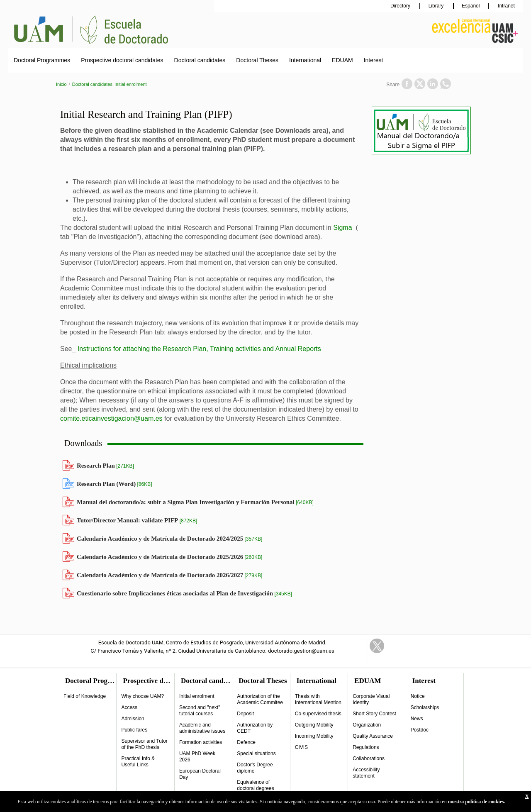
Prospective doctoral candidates (122, 60)
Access (129, 707)
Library (437, 6)
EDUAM (342, 60)
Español (471, 6)
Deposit (245, 714)
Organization (367, 725)
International (305, 60)
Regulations (366, 747)
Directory (401, 6)
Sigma (342, 228)
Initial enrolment (131, 84)
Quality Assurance (373, 736)
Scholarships (425, 707)
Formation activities (201, 742)
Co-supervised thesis (318, 714)
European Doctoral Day (200, 774)
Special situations (256, 753)
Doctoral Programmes (42, 60)
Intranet (506, 6)
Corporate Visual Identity (371, 699)
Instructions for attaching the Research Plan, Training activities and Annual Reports (199, 349)
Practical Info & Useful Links (138, 762)
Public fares (134, 730)
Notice (418, 696)
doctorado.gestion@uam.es (301, 651)
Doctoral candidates (200, 60)
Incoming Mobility (314, 736)
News (417, 719)
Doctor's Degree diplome (255, 768)
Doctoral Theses (257, 60)
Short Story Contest (374, 714)
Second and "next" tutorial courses (200, 711)
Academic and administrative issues (202, 728)
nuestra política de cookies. (477, 802)
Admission (133, 719)
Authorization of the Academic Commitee (260, 699)
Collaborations (369, 758)
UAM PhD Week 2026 (197, 757)
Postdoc (420, 730)
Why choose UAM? (142, 696)
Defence (246, 742)
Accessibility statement (366, 773)
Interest (374, 60)
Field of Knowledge (85, 696)
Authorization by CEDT (255, 728)
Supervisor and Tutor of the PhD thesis (144, 744)
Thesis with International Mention (318, 699)
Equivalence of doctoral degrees (255, 785)
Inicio (61, 84)
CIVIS (301, 747)
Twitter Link (377, 646)
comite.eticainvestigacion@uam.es (111, 418)
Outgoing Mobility (314, 725)
